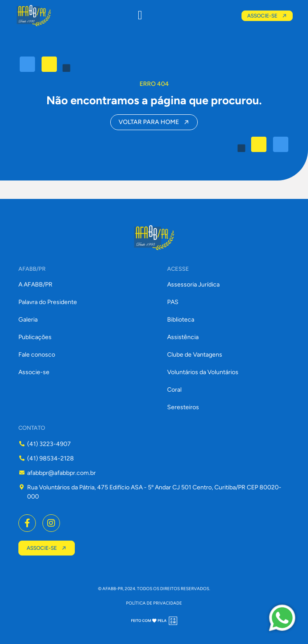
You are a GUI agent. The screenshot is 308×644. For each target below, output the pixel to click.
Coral (174, 390)
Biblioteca (181, 320)
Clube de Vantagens (195, 355)
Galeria (28, 320)
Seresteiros (183, 407)
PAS (173, 302)
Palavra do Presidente (48, 302)
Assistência (183, 337)
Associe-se (34, 372)
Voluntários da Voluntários (203, 372)
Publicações (35, 337)
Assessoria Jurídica (193, 285)
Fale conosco (37, 355)
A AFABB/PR (35, 285)
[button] (140, 15)
